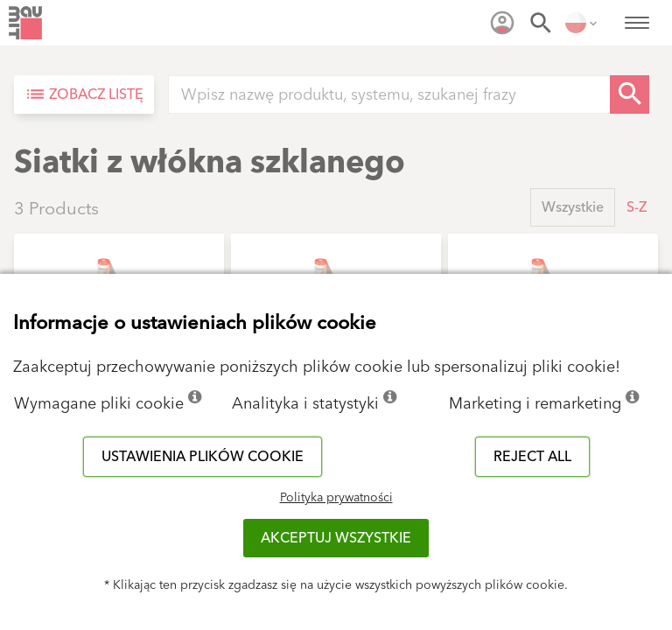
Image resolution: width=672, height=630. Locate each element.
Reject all (532, 457)
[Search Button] (630, 94)
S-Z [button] (637, 207)
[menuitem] (502, 23)
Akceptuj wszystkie (336, 538)
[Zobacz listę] (84, 94)
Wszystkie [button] (573, 207)
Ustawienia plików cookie (203, 457)
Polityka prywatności (336, 498)
